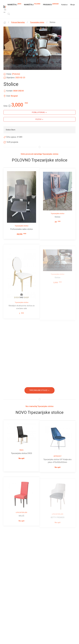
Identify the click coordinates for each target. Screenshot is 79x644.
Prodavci (51, 4)
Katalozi (64, 5)
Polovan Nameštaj (18, 22)
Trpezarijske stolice (37, 22)
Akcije (73, 5)
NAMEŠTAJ (14, 4)
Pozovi (40, 119)
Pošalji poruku (40, 112)
